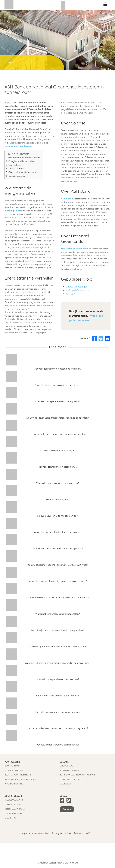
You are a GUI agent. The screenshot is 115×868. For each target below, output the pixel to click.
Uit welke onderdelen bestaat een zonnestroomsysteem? (58, 728)
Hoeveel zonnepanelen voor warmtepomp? (57, 712)
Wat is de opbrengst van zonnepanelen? (58, 483)
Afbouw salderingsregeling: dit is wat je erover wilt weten (58, 565)
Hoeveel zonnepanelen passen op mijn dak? (57, 369)
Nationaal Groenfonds (77, 290)
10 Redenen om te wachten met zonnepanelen (58, 548)
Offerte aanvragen (15, 809)
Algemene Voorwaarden (35, 833)
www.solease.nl (69, 181)
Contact (67, 809)
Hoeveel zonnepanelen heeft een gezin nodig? (58, 532)
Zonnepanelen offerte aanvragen (58, 450)
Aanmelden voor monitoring (20, 779)
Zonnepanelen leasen (71, 779)
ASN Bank (66, 199)
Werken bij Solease (70, 770)
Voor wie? (65, 784)
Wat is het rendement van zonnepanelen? (58, 614)
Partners (78, 833)
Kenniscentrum (13, 804)
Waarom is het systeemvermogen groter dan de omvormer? (58, 663)
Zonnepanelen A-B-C (57, 499)
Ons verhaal (66, 766)
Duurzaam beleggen (77, 287)
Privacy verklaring (61, 833)
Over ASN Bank (16, 169)
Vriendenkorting (14, 784)
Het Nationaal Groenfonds (75, 249)
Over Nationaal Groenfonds (22, 172)
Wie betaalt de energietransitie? (24, 158)
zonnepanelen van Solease (18, 146)
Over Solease (15, 165)
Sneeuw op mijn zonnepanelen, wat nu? (58, 696)
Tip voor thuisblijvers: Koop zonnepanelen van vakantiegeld (57, 598)
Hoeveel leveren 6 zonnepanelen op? (57, 516)
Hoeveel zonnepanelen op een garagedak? (58, 745)
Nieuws (10, 62)
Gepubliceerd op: (17, 176)
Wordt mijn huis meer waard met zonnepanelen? (57, 630)
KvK (88, 833)
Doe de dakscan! (13, 813)
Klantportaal (12, 766)
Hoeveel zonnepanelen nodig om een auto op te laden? (57, 581)
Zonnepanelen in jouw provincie (77, 775)
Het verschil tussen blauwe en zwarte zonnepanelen (58, 434)
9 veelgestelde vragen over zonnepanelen (58, 385)
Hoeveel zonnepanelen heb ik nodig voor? (58, 401)
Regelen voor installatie (18, 775)
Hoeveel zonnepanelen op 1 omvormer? (57, 679)
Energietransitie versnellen (22, 161)
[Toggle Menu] (105, 4)
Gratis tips (10, 818)
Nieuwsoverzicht (14, 800)
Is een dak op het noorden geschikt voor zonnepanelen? (58, 647)
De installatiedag (14, 770)
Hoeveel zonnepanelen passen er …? (57, 467)
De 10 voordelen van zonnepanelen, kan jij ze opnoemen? (58, 418)
